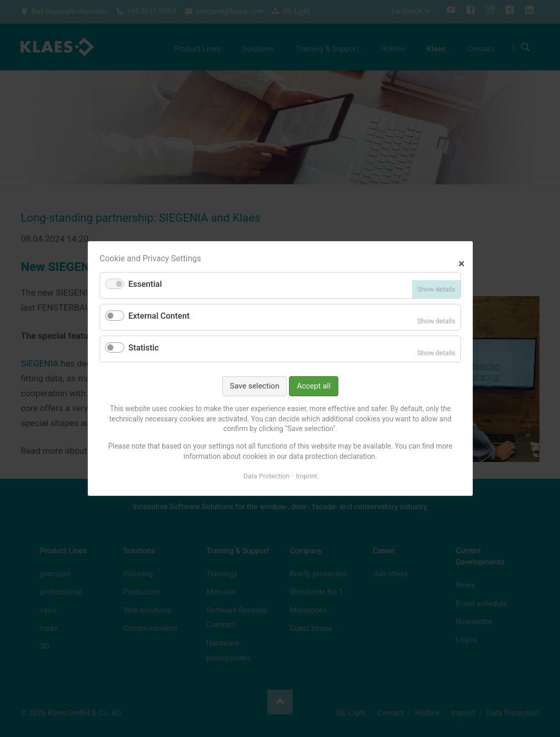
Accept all (314, 386)
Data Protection (266, 476)
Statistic (143, 348)
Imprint (306, 476)
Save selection (254, 386)
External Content (159, 316)
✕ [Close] (461, 263)
